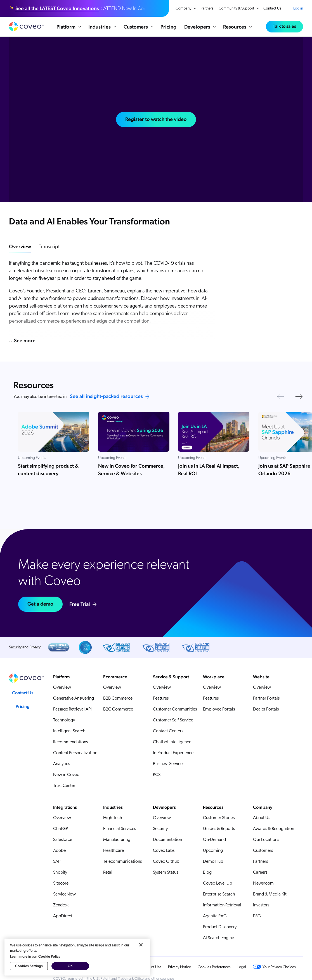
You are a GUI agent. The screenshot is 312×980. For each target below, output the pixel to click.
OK (70, 966)
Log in (298, 8)
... (22, 340)
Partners (207, 9)
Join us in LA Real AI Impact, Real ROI (209, 470)
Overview (20, 246)
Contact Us (272, 9)
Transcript (49, 247)
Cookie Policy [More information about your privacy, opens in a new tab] (49, 957)
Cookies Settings (29, 966)
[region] (77, 957)
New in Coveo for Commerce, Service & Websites (132, 470)
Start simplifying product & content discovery (48, 470)
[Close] (141, 945)
